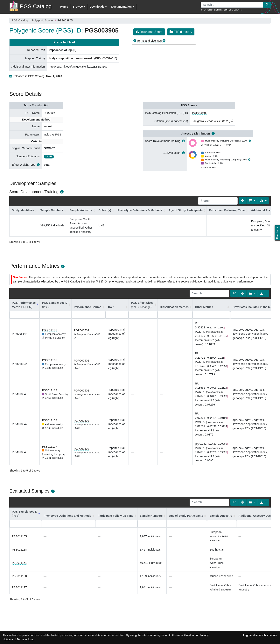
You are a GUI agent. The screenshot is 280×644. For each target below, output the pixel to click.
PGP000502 (200, 113)
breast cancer (207, 10)
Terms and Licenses (149, 41)
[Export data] (263, 201)
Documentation (121, 7)
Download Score (149, 32)
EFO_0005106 (104, 58)
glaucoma (218, 10)
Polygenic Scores (43, 20)
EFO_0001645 (235, 10)
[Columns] (252, 201)
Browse (78, 7)
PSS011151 (49, 330)
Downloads (97, 7)
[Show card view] (234, 293)
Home (64, 7)
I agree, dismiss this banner (260, 635)
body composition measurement (70, 58)
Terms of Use (25, 639)
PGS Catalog (20, 20)
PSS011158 (49, 420)
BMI (226, 10)
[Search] (218, 201)
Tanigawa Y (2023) (211, 121)
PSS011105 (49, 360)
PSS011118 (49, 390)
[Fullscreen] (243, 201)
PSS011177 (49, 447)
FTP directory (181, 32)
